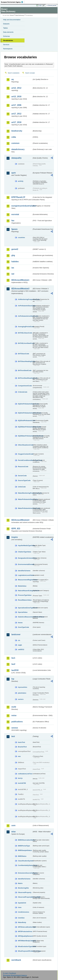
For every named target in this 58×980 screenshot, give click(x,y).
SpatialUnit (22, 903)
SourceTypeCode (24, 480)
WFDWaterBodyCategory (25, 941)
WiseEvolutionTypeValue (25, 946)
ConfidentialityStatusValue (25, 865)
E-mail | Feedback (10, 973)
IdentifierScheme (24, 571)
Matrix (20, 883)
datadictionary (18, 149)
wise (14, 832)
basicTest (21, 742)
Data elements (8, 32)
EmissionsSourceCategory (25, 873)
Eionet (12, 15)
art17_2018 (16, 122)
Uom (20, 907)
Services (6, 45)
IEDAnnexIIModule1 (20, 280)
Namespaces (8, 49)
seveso (15, 728)
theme (20, 623)
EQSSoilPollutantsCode (25, 420)
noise (14, 715)
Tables (5, 28)
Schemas (6, 36)
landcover (16, 634)
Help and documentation (12, 20)
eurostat (15, 214)
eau (19, 756)
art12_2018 (16, 97)
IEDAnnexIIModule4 (20, 520)
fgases (14, 229)
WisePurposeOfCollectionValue (25, 951)
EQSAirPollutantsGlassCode (25, 404)
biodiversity (17, 131)
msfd (14, 707)
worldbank (16, 960)
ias (13, 268)
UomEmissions (24, 912)
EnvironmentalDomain (25, 564)
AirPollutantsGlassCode (25, 306)
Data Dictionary (20, 15)
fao (13, 221)
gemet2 (15, 249)
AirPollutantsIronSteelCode (25, 316)
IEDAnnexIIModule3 (20, 289)
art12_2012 (16, 88)
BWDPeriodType (24, 846)
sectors (21, 699)
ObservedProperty (25, 892)
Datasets (6, 24)
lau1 (13, 658)
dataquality (16, 158)
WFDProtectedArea (25, 931)
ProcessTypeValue (25, 595)
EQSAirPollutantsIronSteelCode (25, 413)
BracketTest (22, 747)
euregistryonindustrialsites (22, 206)
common (15, 143)
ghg (13, 255)
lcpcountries (23, 687)
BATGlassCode (24, 354)
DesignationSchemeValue (25, 558)
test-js (20, 778)
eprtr (14, 173)
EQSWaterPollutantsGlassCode (25, 427)
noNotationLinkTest (25, 774)
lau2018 (15, 670)
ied (13, 274)
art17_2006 (16, 105)
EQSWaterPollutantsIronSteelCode (25, 436)
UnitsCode (22, 487)
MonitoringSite (23, 888)
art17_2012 (16, 114)
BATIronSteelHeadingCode (25, 378)
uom (13, 825)
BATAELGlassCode (25, 333)
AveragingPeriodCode (25, 327)
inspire (15, 537)
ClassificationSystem (25, 861)
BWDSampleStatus (25, 850)
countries (21, 237)
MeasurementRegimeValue (25, 580)
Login (40, 5)
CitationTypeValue (25, 552)
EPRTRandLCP (18, 197)
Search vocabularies (14, 73)
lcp (13, 679)
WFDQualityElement (25, 936)
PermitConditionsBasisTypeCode (25, 460)
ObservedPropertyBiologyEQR (25, 897)
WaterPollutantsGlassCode (25, 499)
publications (17, 722)
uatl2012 (21, 649)
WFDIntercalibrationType (25, 927)
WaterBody (22, 922)
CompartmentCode (25, 386)
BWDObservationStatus (25, 840)
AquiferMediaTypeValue (25, 545)
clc (19, 640)
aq (13, 79)
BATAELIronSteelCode (25, 343)
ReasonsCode (23, 467)
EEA (13, 2)
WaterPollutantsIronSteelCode (25, 508)
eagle (20, 645)
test (13, 736)
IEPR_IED (16, 529)
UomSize (21, 918)
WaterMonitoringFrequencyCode (25, 493)
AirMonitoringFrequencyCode (25, 299)
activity (21, 181)
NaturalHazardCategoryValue (25, 591)
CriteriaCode (23, 392)
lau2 (13, 664)
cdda (14, 137)
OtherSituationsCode (25, 445)
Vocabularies (8, 40)
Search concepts (30, 73)
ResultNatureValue (25, 600)
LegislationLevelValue (25, 575)
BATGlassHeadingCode (25, 361)
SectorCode (22, 476)
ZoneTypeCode (23, 627)
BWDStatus (22, 856)
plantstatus (22, 693)
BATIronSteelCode (25, 370)
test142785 (22, 783)
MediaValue (22, 586)
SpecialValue (23, 612)
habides (15, 262)
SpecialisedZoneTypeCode (25, 608)
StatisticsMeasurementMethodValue (25, 617)
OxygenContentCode (25, 454)
